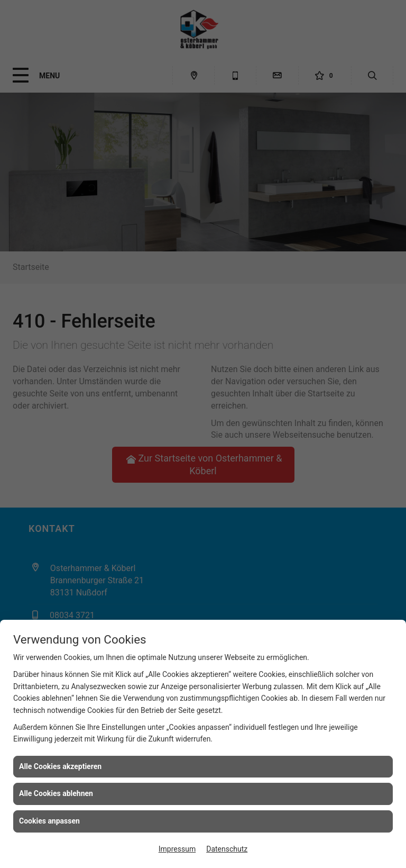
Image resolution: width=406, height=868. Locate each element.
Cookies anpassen (49, 821)
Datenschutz (227, 849)
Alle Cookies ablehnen (56, 793)
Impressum (177, 849)
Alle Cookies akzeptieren (60, 766)
